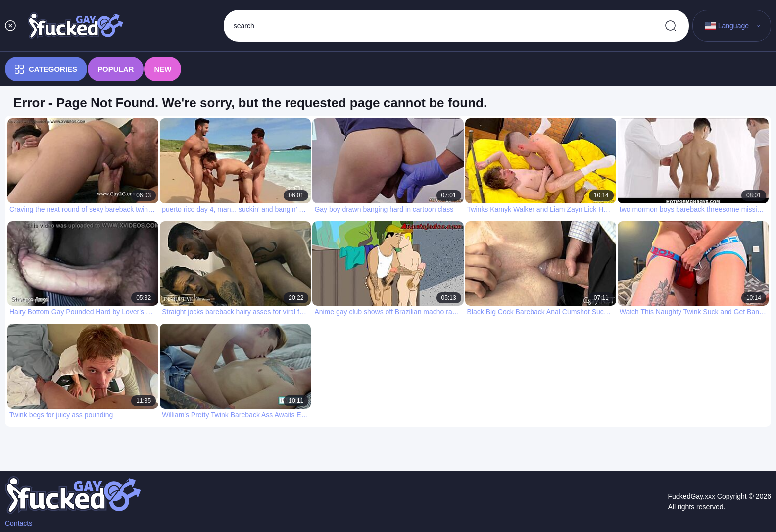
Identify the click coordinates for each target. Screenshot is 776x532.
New (163, 69)
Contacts (19, 523)
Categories (46, 69)
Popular (116, 69)
